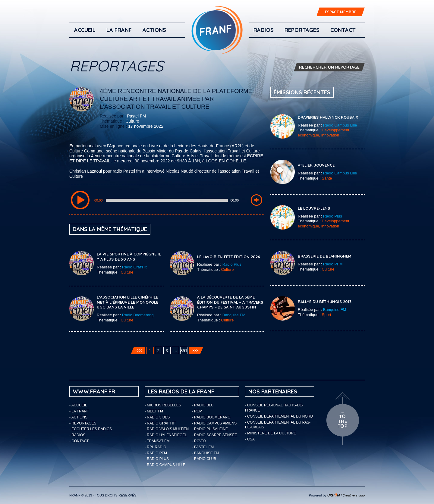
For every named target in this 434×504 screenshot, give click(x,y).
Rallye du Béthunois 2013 (325, 302)
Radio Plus (232, 264)
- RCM (197, 411)
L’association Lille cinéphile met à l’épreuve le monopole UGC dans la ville (127, 302)
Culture (132, 121)
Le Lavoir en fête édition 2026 (229, 257)
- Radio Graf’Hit (160, 423)
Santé (327, 178)
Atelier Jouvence (316, 165)
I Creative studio (346, 495)
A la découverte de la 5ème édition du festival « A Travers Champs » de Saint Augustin (230, 302)
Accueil (85, 30)
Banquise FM (234, 315)
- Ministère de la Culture (270, 433)
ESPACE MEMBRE (341, 12)
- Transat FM (157, 441)
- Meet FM (154, 411)
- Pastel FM (203, 447)
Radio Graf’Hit (134, 267)
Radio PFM (333, 264)
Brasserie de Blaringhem (325, 256)
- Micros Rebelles (163, 405)
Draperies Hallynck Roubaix (328, 117)
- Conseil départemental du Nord (279, 416)
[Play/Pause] (80, 200)
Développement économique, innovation (324, 133)
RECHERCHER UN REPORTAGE (329, 67)
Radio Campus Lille (340, 125)
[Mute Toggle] (256, 200)
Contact (343, 30)
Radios (264, 30)
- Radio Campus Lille (165, 465)
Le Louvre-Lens (314, 208)
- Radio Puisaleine (210, 429)
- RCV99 (199, 441)
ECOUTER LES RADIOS (92, 429)
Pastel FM (136, 116)
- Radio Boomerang (211, 417)
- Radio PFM (156, 453)
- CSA (250, 439)
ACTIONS (154, 30)
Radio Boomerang (138, 315)
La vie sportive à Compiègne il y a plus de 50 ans (129, 257)
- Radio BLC (203, 405)
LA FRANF (119, 30)
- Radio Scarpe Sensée (215, 435)
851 (184, 351)
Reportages (302, 30)
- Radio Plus (157, 459)
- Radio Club (204, 459)
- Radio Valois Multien (167, 429)
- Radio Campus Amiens (214, 423)
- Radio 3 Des (157, 417)
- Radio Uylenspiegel (166, 435)
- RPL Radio (156, 447)
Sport (327, 315)
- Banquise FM (206, 453)
